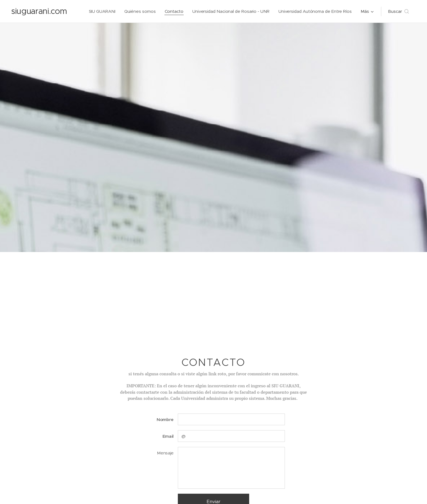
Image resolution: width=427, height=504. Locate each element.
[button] (398, 11)
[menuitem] (101, 11)
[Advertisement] (213, 294)
